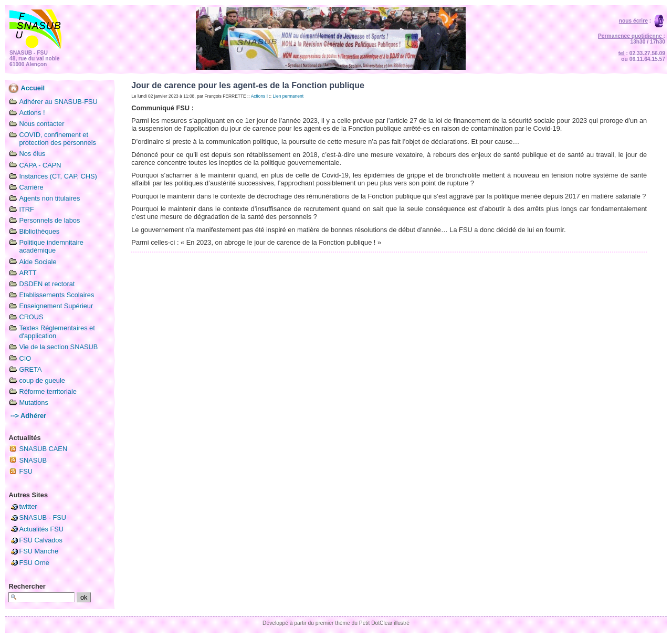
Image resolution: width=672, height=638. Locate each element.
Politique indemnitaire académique (51, 246)
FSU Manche (39, 551)
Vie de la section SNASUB (58, 347)
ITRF (26, 209)
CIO (25, 358)
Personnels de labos (49, 220)
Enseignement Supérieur (56, 306)
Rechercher (27, 586)
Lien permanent (288, 96)
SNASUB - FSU (43, 517)
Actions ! (32, 113)
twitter (28, 506)
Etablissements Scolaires (56, 295)
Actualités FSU (41, 529)
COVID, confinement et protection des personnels (57, 139)
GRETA (30, 369)
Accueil (27, 88)
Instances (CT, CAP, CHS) (58, 176)
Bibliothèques (39, 231)
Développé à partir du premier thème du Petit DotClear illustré (336, 623)
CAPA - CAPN (40, 165)
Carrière (31, 187)
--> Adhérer (27, 416)
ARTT (28, 273)
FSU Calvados (41, 540)
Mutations (33, 402)
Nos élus (32, 154)
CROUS (31, 317)
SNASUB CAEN (43, 449)
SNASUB (33, 460)
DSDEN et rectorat (47, 284)
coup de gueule (42, 380)
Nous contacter (41, 124)
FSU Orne (34, 563)
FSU (26, 471)
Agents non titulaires (49, 198)
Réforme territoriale (48, 391)
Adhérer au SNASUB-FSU (58, 102)
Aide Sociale (38, 262)
